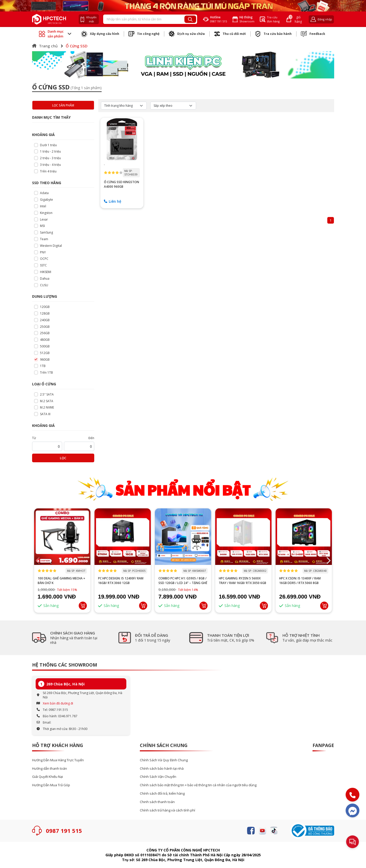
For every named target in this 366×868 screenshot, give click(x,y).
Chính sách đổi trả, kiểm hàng (162, 794)
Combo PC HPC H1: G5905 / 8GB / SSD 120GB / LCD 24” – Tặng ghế (183, 581)
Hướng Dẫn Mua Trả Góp (51, 785)
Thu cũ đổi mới (230, 34)
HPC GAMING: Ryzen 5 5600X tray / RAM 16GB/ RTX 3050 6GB (242, 581)
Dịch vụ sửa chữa (187, 34)
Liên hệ (113, 201)
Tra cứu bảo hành (273, 34)
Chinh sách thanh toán (157, 802)
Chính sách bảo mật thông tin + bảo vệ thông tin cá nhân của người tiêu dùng (198, 785)
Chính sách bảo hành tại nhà (162, 769)
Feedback (313, 34)
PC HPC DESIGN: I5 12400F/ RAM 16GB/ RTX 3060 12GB (121, 581)
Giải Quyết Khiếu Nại (48, 777)
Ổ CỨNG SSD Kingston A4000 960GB (121, 184)
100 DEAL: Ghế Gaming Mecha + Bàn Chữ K (62, 581)
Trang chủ (45, 46)
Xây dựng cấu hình (100, 34)
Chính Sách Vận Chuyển (158, 777)
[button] (328, 561)
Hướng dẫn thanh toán (50, 769)
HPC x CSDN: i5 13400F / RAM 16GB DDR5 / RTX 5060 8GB (300, 581)
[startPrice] (47, 446)
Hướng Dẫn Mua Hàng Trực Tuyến (58, 760)
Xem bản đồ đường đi (58, 703)
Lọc (63, 458)
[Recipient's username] (144, 19)
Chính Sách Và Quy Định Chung (164, 760)
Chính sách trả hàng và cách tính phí (167, 810)
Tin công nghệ (144, 34)
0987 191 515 (64, 831)
